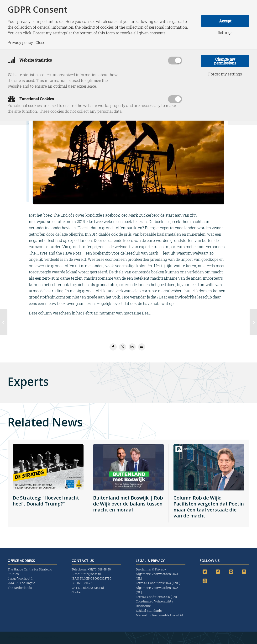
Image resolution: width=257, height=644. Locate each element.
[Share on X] (123, 347)
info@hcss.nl (92, 574)
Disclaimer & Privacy (151, 569)
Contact (77, 592)
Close (40, 43)
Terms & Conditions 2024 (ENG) (158, 583)
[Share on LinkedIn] (132, 347)
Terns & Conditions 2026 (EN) (157, 597)
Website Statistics (30, 60)
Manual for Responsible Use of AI (159, 615)
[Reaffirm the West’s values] (4, 322)
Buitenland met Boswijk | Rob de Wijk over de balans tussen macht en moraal (128, 504)
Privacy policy (20, 43)
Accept (225, 21)
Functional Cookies (31, 99)
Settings (225, 32)
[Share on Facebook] (113, 347)
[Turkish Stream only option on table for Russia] (253, 322)
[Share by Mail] (142, 347)
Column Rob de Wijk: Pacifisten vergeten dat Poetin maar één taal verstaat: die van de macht (209, 507)
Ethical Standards (149, 611)
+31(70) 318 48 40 (99, 569)
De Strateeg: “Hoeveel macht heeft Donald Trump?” (46, 501)
